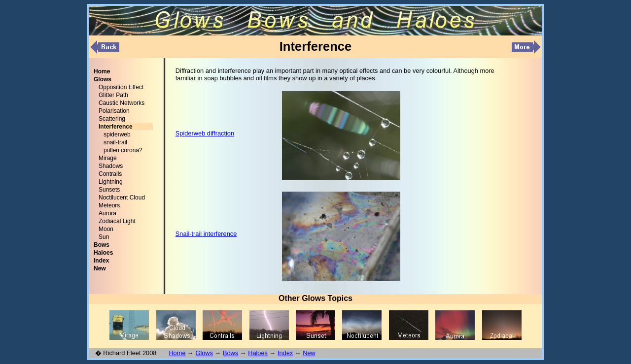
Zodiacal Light (117, 221)
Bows (230, 353)
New (309, 353)
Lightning (111, 182)
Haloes (258, 353)
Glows (204, 353)
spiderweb (117, 134)
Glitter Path (113, 95)
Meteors (109, 205)
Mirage (108, 158)
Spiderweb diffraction (205, 133)
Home (177, 353)
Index (285, 353)
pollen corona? (123, 150)
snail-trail (115, 142)
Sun (104, 237)
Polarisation (114, 111)
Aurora (107, 213)
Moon (106, 229)
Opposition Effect (121, 87)
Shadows (111, 166)
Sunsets (109, 190)
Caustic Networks (122, 103)
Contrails (110, 174)
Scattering (112, 119)
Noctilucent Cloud (122, 198)
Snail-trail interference (206, 234)
